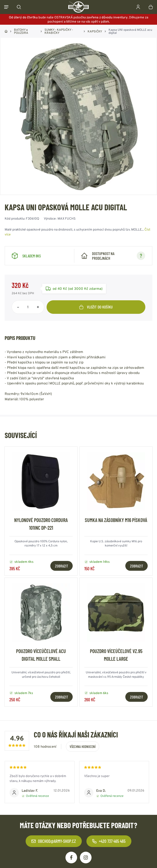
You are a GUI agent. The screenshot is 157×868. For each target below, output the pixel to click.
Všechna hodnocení (83, 747)
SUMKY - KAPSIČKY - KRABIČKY (59, 31)
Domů (6, 31)
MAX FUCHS (67, 218)
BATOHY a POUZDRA (21, 31)
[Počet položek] (28, 307)
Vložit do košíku (96, 307)
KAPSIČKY (95, 31)
